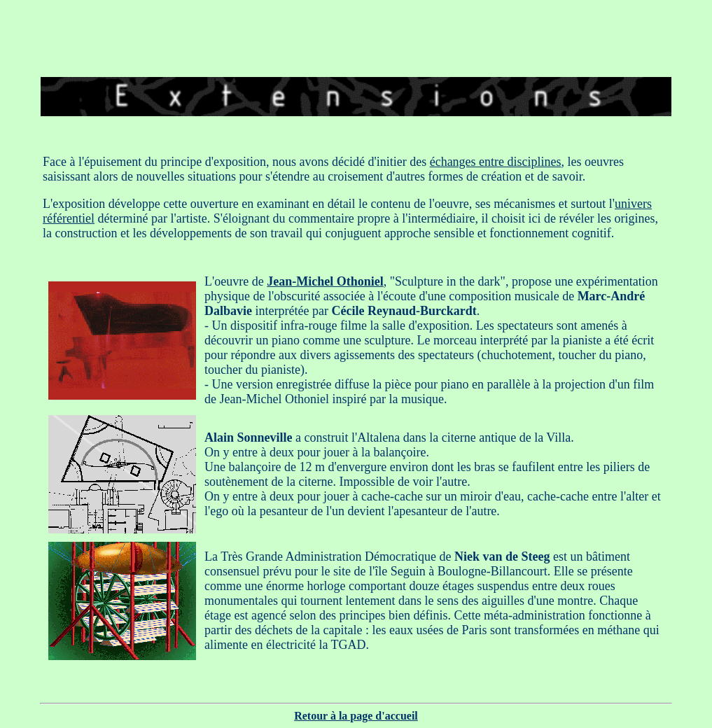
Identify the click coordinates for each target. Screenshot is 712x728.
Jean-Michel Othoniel (325, 281)
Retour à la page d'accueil (356, 716)
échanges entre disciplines (496, 162)
